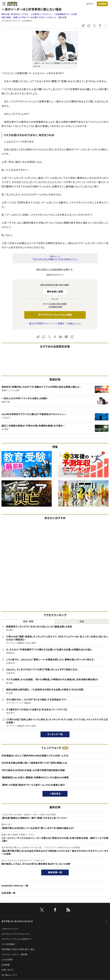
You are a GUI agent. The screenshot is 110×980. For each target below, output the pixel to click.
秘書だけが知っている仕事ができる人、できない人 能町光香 (40, 17)
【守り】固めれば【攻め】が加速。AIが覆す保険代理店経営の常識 (33, 770)
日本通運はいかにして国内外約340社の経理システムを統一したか (35, 756)
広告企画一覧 (8, 893)
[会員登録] (102, 4)
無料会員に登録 (55, 292)
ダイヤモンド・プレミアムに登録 (55, 315)
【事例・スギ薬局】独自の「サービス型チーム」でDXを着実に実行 (33, 785)
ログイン (90, 4)
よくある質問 (7, 960)
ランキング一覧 (55, 734)
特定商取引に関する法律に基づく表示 (18, 949)
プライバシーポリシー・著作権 (14, 955)
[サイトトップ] (11, 4)
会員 (82, 621)
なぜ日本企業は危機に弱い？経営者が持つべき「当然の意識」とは (34, 763)
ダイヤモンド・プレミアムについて (16, 934)
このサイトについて (10, 929)
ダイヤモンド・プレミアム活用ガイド (17, 939)
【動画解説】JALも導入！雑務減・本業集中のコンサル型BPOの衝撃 (35, 778)
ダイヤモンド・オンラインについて (17, 921)
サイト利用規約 (8, 944)
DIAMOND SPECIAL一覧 (15, 886)
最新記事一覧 (55, 872)
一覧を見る (55, 794)
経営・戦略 (6, 17)
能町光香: (39, 14)
